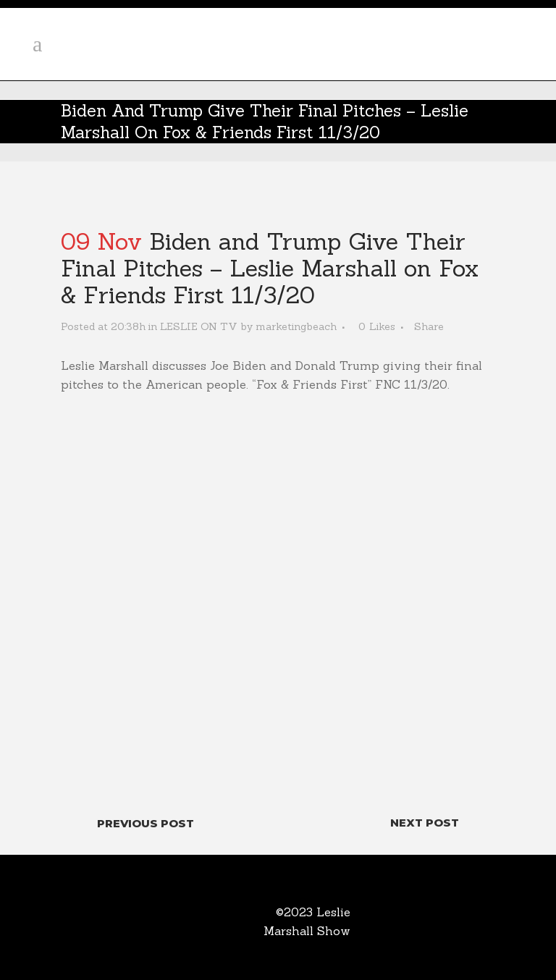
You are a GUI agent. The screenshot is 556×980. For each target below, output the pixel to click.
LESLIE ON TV (199, 326)
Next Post (425, 823)
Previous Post (146, 823)
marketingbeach (296, 326)
